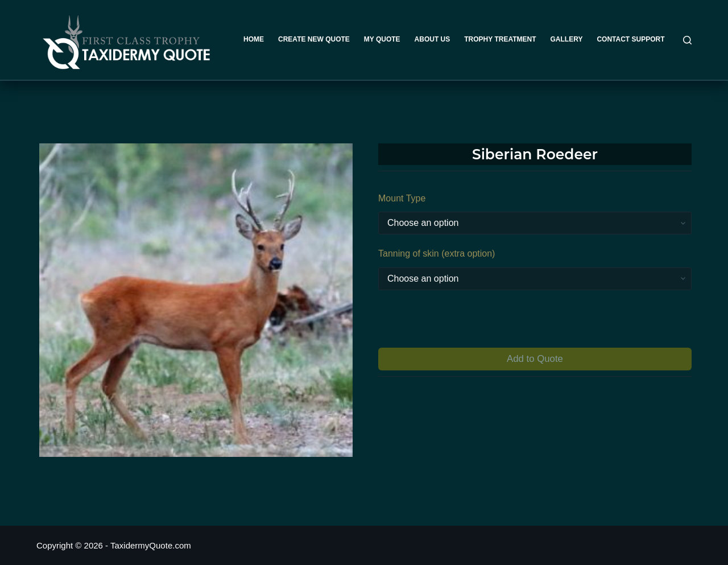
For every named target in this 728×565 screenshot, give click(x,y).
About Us (433, 39)
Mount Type (402, 198)
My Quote (382, 39)
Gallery (567, 39)
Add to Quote (535, 359)
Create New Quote (314, 39)
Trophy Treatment (500, 39)
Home (254, 39)
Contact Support (630, 39)
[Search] (687, 40)
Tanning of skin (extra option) (437, 253)
